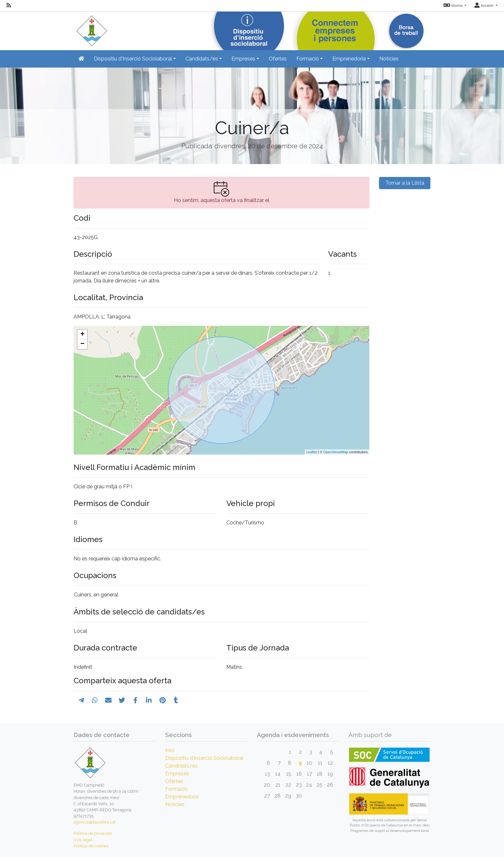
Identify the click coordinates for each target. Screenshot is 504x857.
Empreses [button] (243, 59)
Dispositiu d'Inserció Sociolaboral (204, 758)
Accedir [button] (485, 5)
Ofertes (278, 59)
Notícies (389, 59)
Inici (170, 750)
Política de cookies (91, 846)
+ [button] (82, 335)
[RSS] (9, 5)
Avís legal (83, 840)
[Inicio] (91, 29)
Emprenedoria (182, 797)
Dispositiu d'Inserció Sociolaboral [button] (133, 59)
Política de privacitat (93, 833)
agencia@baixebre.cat (95, 822)
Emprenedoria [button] (349, 59)
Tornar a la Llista (405, 183)
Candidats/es (181, 766)
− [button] (82, 344)
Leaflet (312, 452)
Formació (176, 789)
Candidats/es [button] (202, 59)
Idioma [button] (454, 5)
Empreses (177, 774)
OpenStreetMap (336, 452)
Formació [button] (308, 59)
